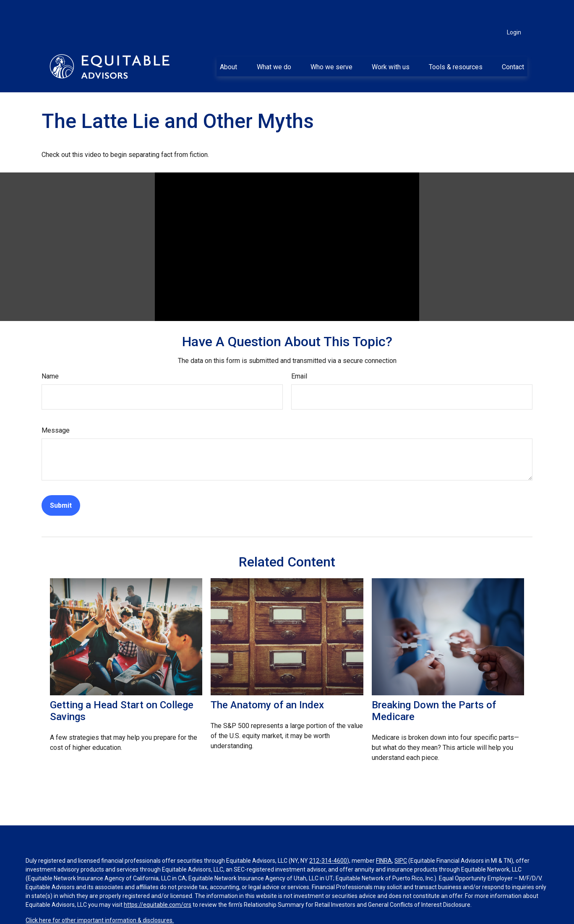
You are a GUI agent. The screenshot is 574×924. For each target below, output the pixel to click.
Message (56, 406)
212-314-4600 (328, 837)
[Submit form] (61, 482)
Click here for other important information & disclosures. (100, 896)
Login (514, 8)
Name (50, 352)
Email (299, 352)
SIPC (401, 837)
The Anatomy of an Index (267, 681)
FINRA (384, 837)
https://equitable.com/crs (158, 881)
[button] (229, 42)
